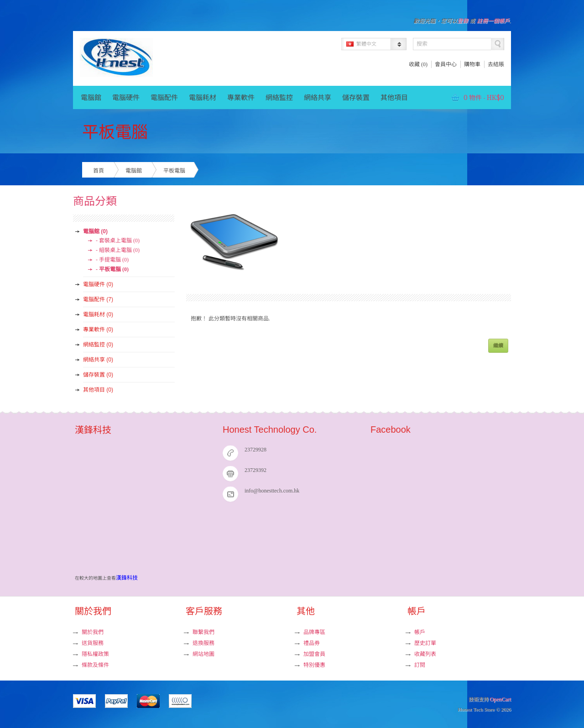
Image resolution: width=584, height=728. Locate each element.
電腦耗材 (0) (98, 314)
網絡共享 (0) (98, 360)
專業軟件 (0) (98, 330)
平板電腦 (174, 171)
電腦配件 (164, 97)
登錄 (463, 21)
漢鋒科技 (127, 578)
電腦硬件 (126, 97)
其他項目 (394, 97)
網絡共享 (318, 97)
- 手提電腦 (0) (112, 260)
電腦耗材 (203, 97)
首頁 (99, 171)
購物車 (472, 64)
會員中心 (446, 64)
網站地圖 (203, 654)
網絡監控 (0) (98, 345)
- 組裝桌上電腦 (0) (118, 250)
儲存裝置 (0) (98, 375)
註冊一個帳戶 (493, 21)
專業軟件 (241, 97)
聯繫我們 (203, 632)
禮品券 (312, 643)
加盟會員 (314, 654)
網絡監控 (279, 97)
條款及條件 (95, 665)
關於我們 (93, 632)
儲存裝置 (356, 97)
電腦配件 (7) (98, 299)
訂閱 (420, 665)
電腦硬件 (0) (98, 284)
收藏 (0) (418, 64)
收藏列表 (425, 654)
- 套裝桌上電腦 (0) (118, 241)
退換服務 (203, 643)
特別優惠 (314, 665)
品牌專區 (314, 632)
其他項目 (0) (98, 390)
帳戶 (420, 632)
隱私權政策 (95, 654)
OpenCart (500, 699)
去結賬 (496, 64)
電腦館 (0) (95, 231)
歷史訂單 (425, 643)
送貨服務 (93, 643)
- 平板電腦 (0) (112, 269)
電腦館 (91, 97)
